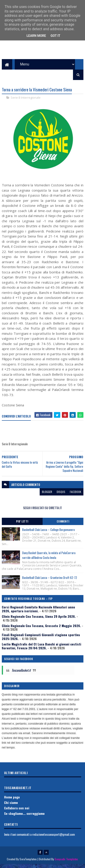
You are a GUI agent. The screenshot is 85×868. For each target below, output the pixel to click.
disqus (61, 495)
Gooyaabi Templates (66, 863)
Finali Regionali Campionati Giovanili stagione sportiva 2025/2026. (41, 640)
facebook (75, 495)
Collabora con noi (17, 812)
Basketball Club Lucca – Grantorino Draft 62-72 (50, 581)
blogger (47, 495)
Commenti (63, 525)
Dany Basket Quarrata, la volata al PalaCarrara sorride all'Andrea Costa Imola (49, 559)
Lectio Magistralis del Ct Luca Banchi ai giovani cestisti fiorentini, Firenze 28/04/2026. (41, 650)
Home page (12, 801)
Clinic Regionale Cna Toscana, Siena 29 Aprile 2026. (39, 620)
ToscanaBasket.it (21, 674)
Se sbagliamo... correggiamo (24, 817)
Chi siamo (11, 806)
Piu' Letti (22, 525)
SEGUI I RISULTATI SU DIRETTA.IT (42, 511)
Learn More (36, 36)
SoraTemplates (28, 863)
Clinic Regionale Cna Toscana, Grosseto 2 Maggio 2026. (41, 629)
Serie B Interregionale (26, 101)
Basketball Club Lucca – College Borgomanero (49, 533)
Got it (55, 36)
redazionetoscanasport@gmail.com (53, 838)
